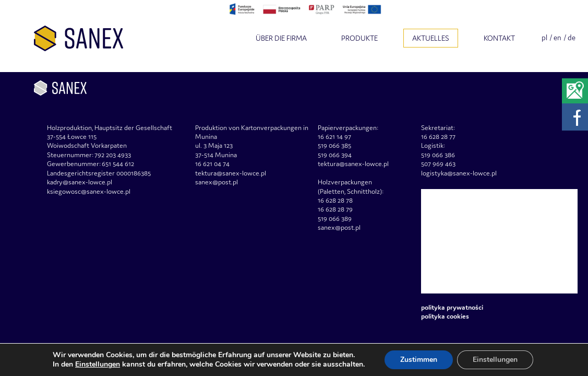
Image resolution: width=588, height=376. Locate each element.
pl (544, 38)
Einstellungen (98, 365)
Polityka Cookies (445, 316)
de (572, 38)
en (557, 38)
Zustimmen (419, 360)
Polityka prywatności (452, 307)
